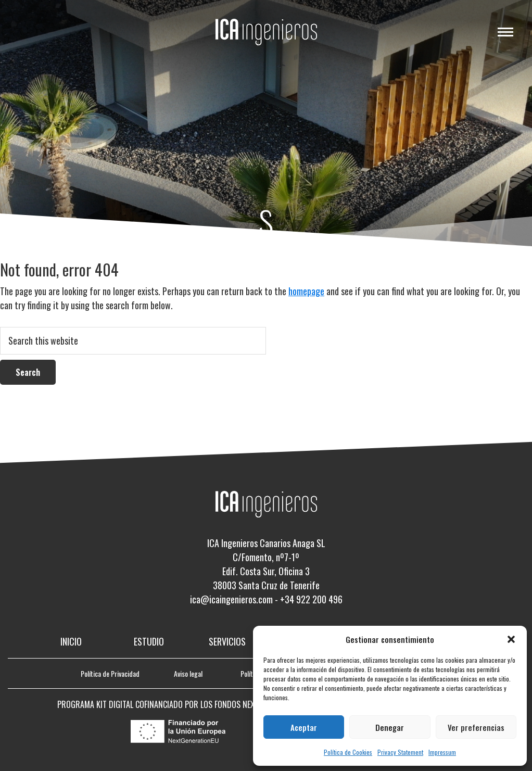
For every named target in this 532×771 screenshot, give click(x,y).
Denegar (390, 727)
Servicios (227, 641)
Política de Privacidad (110, 673)
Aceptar (304, 727)
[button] (511, 639)
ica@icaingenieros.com (231, 599)
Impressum (442, 752)
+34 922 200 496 (311, 599)
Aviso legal (188, 673)
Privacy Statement (400, 752)
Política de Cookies (348, 752)
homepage (306, 291)
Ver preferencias (476, 727)
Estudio (149, 641)
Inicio (71, 641)
